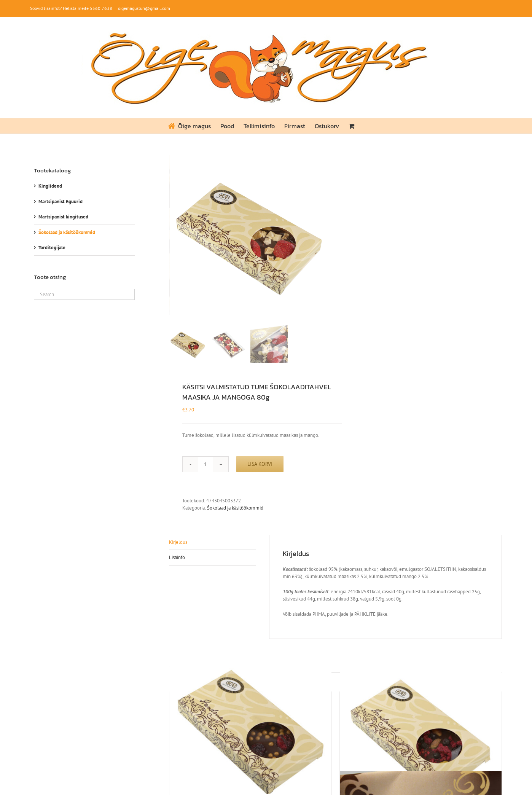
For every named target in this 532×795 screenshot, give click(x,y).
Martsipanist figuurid (61, 202)
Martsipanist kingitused (63, 217)
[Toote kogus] (205, 464)
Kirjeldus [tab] (178, 542)
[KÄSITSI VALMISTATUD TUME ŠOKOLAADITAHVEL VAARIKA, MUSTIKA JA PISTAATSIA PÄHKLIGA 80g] (421, 728)
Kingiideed (50, 186)
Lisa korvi (260, 464)
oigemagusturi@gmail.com (144, 8)
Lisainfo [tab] (177, 557)
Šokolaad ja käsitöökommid (235, 508)
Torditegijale (52, 248)
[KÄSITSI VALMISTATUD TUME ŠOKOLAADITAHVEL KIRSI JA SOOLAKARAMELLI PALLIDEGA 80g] (250, 728)
